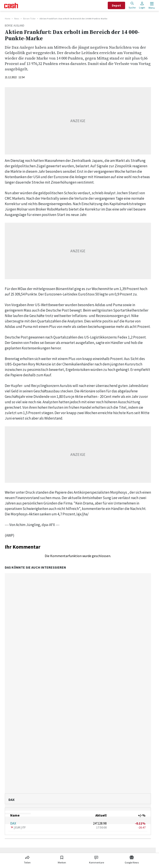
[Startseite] (11, 6)
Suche (132, 5)
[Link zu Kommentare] (97, 859)
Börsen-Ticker (29, 19)
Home (7, 19)
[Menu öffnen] (151, 6)
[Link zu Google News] (132, 859)
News (17, 19)
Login (142, 5)
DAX (13, 823)
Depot (116, 5)
